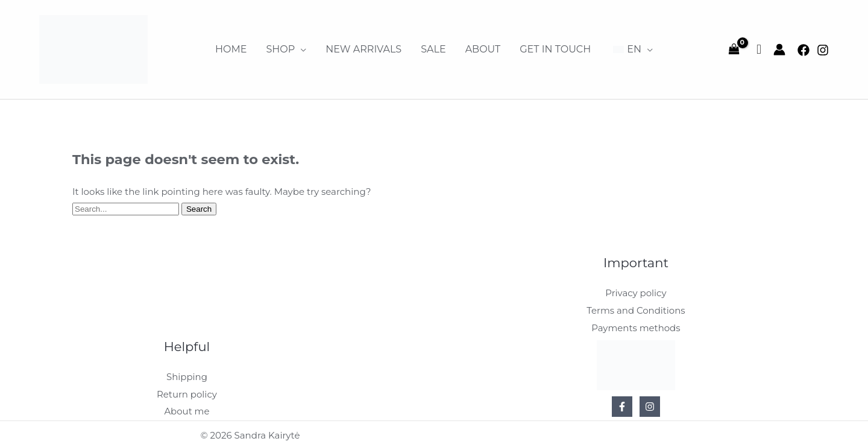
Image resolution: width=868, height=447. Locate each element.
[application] (300, 49)
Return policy (187, 392)
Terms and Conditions (636, 310)
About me (187, 409)
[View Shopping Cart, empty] (734, 49)
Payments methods (636, 327)
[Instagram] (823, 50)
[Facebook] (804, 50)
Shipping (187, 375)
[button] (286, 49)
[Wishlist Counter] (759, 49)
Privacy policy (636, 293)
